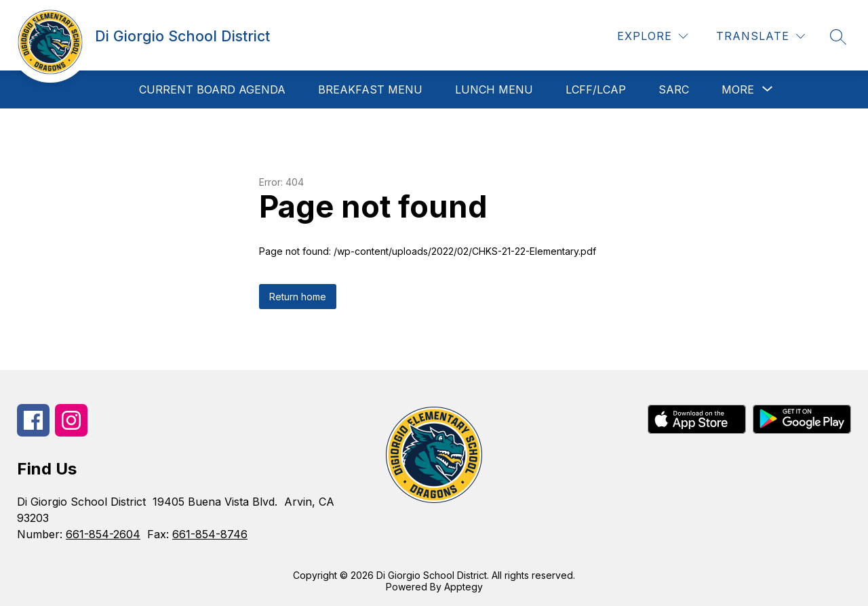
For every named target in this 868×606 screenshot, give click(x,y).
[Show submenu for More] (738, 89)
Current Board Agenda (212, 89)
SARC (674, 89)
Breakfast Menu (370, 89)
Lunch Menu (494, 89)
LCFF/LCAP (596, 89)
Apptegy (463, 587)
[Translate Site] (761, 36)
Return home (298, 297)
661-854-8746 (210, 534)
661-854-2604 (103, 534)
